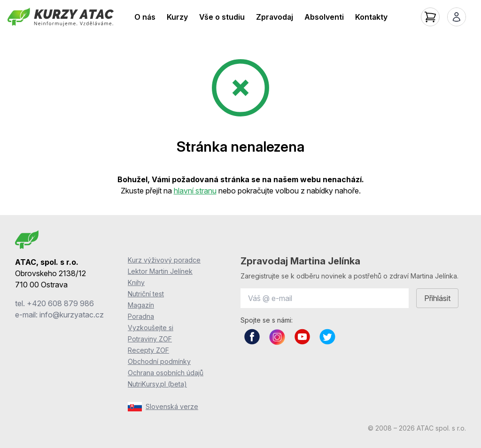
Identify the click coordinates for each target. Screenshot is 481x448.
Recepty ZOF (148, 350)
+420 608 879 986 (60, 303)
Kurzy (177, 17)
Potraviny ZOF (150, 339)
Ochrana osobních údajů (166, 373)
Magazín (141, 305)
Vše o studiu (222, 17)
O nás (145, 17)
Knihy (136, 282)
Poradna (141, 316)
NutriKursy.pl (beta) (157, 384)
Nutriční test (146, 294)
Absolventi (324, 17)
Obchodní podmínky (159, 361)
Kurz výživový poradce (164, 260)
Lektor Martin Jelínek (160, 271)
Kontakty (371, 17)
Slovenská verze (163, 407)
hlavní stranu (195, 191)
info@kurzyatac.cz (72, 315)
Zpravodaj (275, 17)
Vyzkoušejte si (151, 328)
